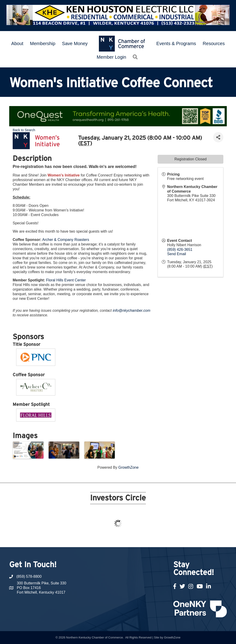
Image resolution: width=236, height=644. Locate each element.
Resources (214, 43)
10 (112, 539)
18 (157, 539)
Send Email (177, 254)
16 (146, 539)
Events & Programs (176, 43)
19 (162, 539)
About (17, 43)
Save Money (75, 43)
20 (168, 539)
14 (135, 539)
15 (140, 539)
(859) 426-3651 (180, 250)
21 (173, 539)
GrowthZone (128, 467)
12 (124, 539)
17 (151, 539)
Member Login (112, 57)
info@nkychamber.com (131, 310)
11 (118, 539)
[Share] (218, 137)
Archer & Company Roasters (66, 240)
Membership (43, 43)
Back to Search (24, 130)
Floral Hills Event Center (66, 280)
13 (129, 539)
